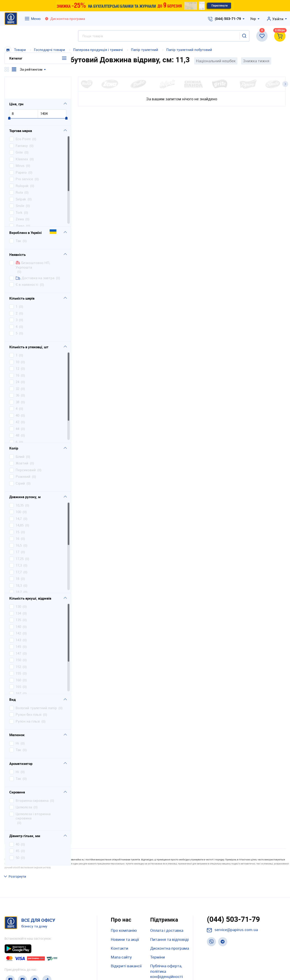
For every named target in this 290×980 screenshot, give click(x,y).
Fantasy (22, 124)
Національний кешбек (216, 61)
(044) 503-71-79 (228, 19)
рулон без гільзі (29, 693)
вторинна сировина (32, 778)
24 (17, 360)
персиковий (26, 448)
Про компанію (124, 900)
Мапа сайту (121, 926)
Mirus (20, 144)
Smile (20, 184)
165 (18, 665)
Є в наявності (27, 263)
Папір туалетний (145, 50)
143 (18, 618)
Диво (20, 204)
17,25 (20, 537)
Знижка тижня (256, 61)
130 (18, 585)
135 (18, 598)
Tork (19, 190)
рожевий (23, 455)
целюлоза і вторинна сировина (33, 794)
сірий (20, 461)
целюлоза (24, 785)
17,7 (19, 550)
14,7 (19, 496)
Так (18, 219)
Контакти (120, 917)
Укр (253, 19)
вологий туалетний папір (36, 686)
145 (18, 625)
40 (17, 393)
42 (17, 400)
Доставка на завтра (35, 256)
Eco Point (23, 117)
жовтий (22, 441)
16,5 (19, 523)
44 (17, 407)
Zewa (20, 197)
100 (18, 490)
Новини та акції (125, 909)
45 (17, 829)
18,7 (19, 570)
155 (18, 651)
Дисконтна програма (170, 917)
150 (18, 638)
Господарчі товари (50, 50)
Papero (21, 150)
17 (17, 530)
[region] (38, 159)
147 (18, 631)
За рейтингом (31, 69)
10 (17, 340)
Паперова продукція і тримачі (98, 50)
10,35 (20, 483)
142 (18, 611)
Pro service (24, 157)
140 (18, 604)
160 (18, 658)
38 (17, 380)
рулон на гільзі (28, 699)
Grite (19, 130)
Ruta (19, 170)
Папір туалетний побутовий (189, 50)
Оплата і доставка (167, 900)
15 (17, 510)
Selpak (21, 177)
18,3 (19, 563)
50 (17, 835)
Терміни (158, 926)
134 (18, 591)
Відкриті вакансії (126, 935)
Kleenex (22, 137)
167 (18, 671)
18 (17, 557)
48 (17, 413)
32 (17, 366)
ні (17, 721)
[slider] (9, 96)
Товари (20, 50)
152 (18, 645)
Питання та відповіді (169, 909)
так (18, 728)
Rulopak (22, 164)
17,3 (19, 543)
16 (17, 353)
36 (17, 373)
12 (17, 347)
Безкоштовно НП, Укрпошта (33, 243)
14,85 (20, 503)
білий (20, 434)
